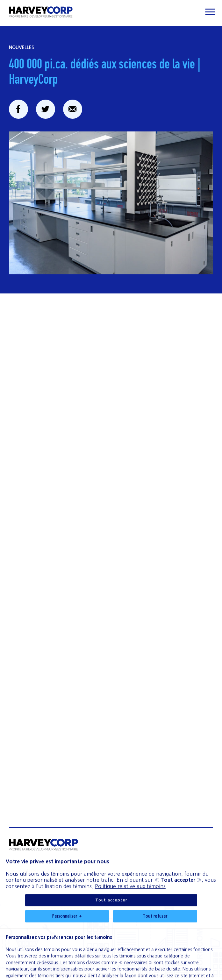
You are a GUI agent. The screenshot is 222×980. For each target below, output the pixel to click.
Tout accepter (111, 847)
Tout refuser (155, 864)
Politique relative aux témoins (130, 834)
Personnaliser (67, 864)
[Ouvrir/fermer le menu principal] (210, 12)
